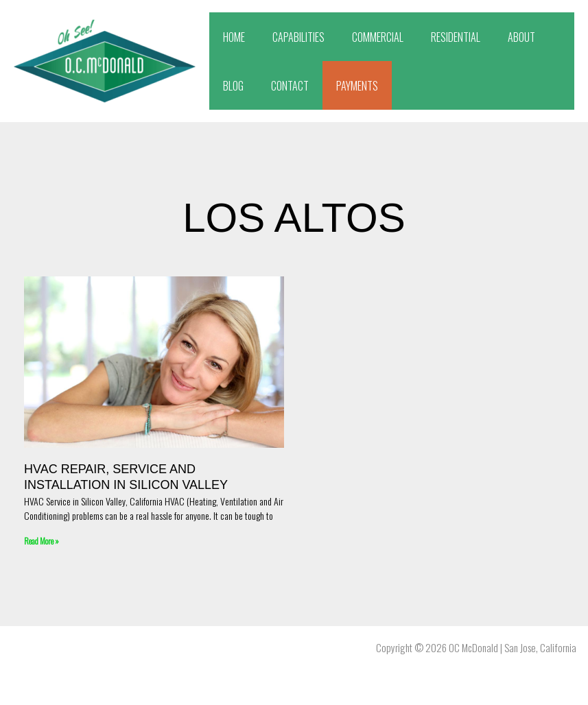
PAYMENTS (357, 86)
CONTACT (290, 86)
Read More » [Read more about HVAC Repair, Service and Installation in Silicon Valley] (42, 541)
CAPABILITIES (298, 37)
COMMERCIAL (378, 37)
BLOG (233, 86)
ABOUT (521, 37)
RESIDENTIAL (456, 37)
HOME (234, 37)
